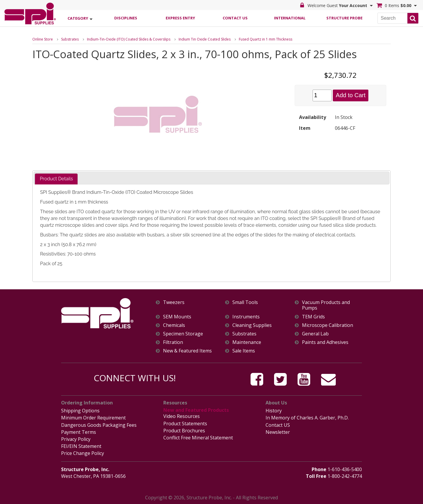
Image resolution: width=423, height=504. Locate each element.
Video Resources (182, 416)
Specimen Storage (183, 334)
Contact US (278, 425)
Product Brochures (184, 431)
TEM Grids (313, 317)
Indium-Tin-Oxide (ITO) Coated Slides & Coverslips (129, 39)
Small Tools (245, 302)
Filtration (173, 342)
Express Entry (180, 18)
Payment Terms (79, 432)
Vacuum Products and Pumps (326, 305)
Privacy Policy (76, 439)
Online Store (43, 39)
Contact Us (235, 18)
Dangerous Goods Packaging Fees (99, 425)
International (290, 18)
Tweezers (174, 302)
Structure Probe (344, 18)
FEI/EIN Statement (81, 446)
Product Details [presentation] (56, 179)
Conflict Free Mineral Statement (198, 438)
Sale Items (244, 351)
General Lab (315, 334)
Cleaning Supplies (252, 325)
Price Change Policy (83, 453)
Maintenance (247, 342)
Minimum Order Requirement (93, 418)
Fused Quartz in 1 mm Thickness (266, 39)
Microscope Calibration (328, 325)
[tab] (56, 179)
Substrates (70, 39)
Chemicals (174, 325)
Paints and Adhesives (325, 342)
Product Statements (185, 424)
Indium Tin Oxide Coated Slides (205, 39)
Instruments (246, 317)
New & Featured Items (187, 351)
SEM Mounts (177, 317)
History (274, 411)
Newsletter (278, 432)
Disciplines (126, 18)
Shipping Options (80, 411)
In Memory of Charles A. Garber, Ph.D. (307, 418)
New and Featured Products (196, 410)
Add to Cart (351, 95)
